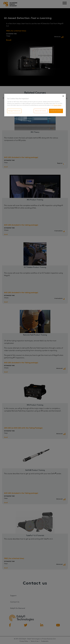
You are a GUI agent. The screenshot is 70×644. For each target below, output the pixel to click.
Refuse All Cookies (40, 111)
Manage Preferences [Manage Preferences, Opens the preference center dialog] (14, 111)
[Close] (63, 96)
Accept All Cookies (56, 111)
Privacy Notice (57, 105)
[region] (35, 105)
